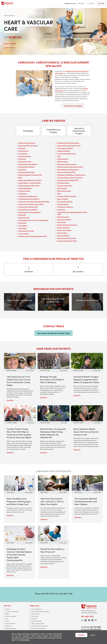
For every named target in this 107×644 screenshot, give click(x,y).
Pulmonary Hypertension (65, 186)
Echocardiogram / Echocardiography (30, 212)
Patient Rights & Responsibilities (40, 611)
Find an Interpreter (11, 616)
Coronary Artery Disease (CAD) (28, 207)
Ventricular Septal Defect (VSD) (67, 241)
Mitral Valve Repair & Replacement (68, 170)
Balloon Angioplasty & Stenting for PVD (30, 175)
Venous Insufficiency (63, 236)
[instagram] (96, 620)
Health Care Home (9, 15)
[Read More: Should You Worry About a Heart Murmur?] (53, 533)
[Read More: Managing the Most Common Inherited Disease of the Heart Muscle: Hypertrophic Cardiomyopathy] (20, 533)
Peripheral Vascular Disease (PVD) (68, 180)
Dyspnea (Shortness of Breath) (28, 210)
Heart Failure (22, 228)
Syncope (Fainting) (63, 204)
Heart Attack (22, 223)
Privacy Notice (25, 640)
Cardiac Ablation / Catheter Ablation (30, 183)
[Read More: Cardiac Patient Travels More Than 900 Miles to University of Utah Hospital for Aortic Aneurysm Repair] (20, 413)
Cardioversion (23, 194)
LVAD (59, 156)
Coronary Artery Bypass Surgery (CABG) (31, 204)
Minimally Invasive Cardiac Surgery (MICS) (70, 167)
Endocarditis (22, 215)
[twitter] (82, 620)
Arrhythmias (22, 159)
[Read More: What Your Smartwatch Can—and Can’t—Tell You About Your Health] (53, 483)
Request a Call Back (10, 43)
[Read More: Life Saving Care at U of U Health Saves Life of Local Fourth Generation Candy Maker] (20, 361)
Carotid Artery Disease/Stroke (28, 196)
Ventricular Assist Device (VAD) (67, 238)
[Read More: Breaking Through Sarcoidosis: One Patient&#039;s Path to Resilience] (53, 361)
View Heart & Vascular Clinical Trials (54, 333)
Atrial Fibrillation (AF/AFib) (26, 167)
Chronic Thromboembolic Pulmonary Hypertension (34, 202)
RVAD (59, 194)
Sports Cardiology (63, 199)
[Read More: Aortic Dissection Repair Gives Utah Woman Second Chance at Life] (87, 413)
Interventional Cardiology (65, 148)
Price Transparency (37, 609)
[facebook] (86, 620)
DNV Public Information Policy (39, 626)
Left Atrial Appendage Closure (67, 154)
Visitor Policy (35, 616)
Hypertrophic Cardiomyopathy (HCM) (69, 146)
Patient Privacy (35, 614)
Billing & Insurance (70, 3)
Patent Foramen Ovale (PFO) (66, 172)
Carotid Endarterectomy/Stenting (29, 199)
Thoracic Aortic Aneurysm (65, 207)
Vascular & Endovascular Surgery (79, 131)
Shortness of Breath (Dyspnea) (67, 196)
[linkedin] (92, 620)
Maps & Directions (11, 624)
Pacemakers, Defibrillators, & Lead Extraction (71, 175)
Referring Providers (11, 628)
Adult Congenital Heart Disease (28, 146)
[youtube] (89, 620)
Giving (7, 621)
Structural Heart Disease (65, 202)
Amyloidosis (22, 148)
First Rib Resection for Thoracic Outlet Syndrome (33, 220)
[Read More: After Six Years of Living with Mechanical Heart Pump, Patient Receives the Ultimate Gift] (53, 413)
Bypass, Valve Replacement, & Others (30, 180)
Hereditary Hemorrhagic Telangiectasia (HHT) (33, 236)
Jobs (7, 619)
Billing (7, 614)
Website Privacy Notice (38, 624)
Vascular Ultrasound (63, 228)
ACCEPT (81, 635)
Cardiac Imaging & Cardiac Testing (29, 186)
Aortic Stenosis (23, 154)
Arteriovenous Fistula (25, 162)
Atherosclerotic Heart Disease (28, 164)
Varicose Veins (62, 222)
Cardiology (28, 131)
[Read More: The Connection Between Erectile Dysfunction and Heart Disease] (87, 483)
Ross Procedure (62, 188)
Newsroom (8, 626)
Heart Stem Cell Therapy (26, 231)
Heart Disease (23, 226)
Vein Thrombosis (62, 233)
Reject (93, 635)
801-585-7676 (15, 37)
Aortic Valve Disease (25, 156)
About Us (8, 609)
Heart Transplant (24, 234)
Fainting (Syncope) (24, 218)
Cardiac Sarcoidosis (24, 191)
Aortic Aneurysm (23, 151)
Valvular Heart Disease (64, 220)
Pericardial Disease (63, 183)
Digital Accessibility (37, 621)
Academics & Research (12, 611)
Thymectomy (61, 210)
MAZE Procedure (63, 162)
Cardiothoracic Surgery (53, 131)
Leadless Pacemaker (64, 151)
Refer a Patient (10, 48)
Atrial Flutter (22, 170)
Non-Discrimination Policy (38, 628)
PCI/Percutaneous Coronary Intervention (70, 178)
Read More (10, 400)
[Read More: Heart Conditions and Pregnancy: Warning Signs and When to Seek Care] (20, 483)
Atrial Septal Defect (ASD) (26, 172)
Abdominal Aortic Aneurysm (27, 143)
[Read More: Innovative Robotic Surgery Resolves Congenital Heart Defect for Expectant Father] (87, 361)
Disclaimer (34, 619)
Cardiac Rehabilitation (25, 188)
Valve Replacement (63, 217)
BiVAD (20, 178)
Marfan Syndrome (63, 159)
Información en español (73, 106)
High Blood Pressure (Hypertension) (68, 143)
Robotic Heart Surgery (64, 191)
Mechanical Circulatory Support (67, 164)
